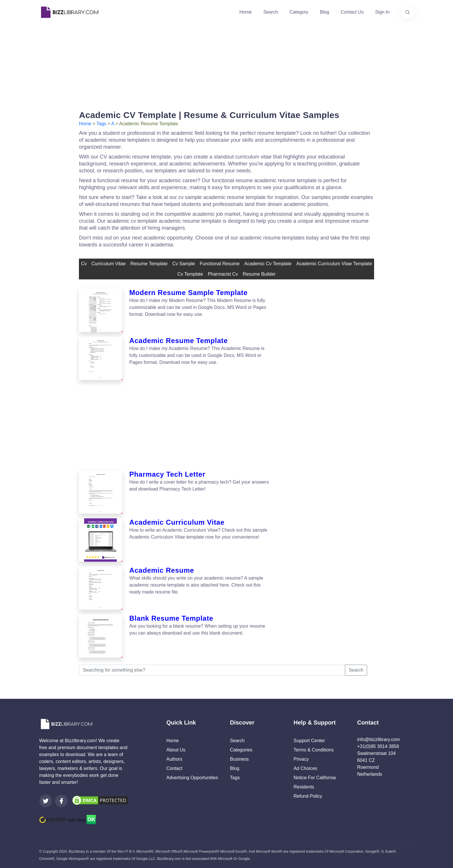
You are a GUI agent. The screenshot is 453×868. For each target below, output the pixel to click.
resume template (149, 264)
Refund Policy (308, 796)
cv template (190, 274)
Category (299, 12)
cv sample (184, 264)
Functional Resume (220, 264)
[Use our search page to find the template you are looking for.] (408, 12)
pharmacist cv (223, 274)
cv (84, 264)
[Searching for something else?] (212, 670)
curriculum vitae (108, 264)
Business (240, 759)
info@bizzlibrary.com (379, 739)
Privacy (301, 759)
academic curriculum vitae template (334, 264)
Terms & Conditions (314, 750)
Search (271, 12)
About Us (176, 750)
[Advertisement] (227, 65)
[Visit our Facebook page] (61, 801)
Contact (174, 768)
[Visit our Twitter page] (46, 801)
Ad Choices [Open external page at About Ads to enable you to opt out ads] (306, 768)
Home (246, 12)
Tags (101, 124)
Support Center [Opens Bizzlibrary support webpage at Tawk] (309, 741)
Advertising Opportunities (192, 778)
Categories (241, 750)
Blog (325, 12)
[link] (46, 801)
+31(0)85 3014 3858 (378, 746)
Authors (174, 759)
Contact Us (352, 12)
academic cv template (268, 264)
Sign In (382, 12)
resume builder (259, 274)
